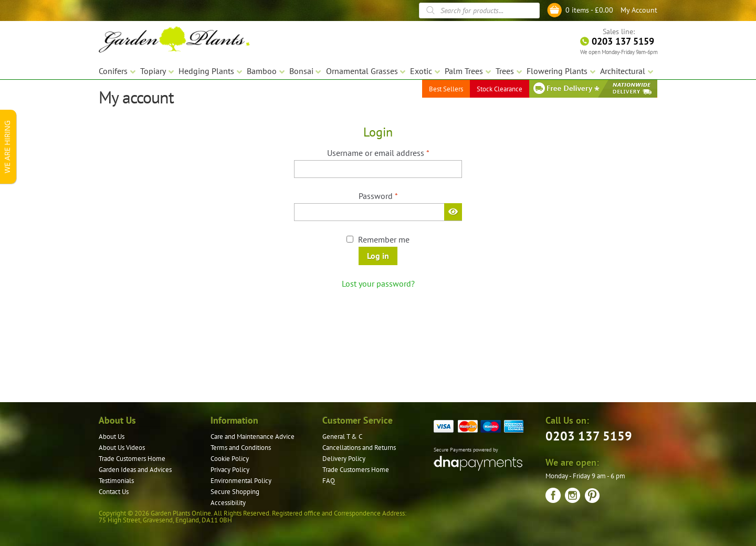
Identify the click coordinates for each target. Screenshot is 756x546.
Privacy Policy (230, 470)
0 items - (589, 10)
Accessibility (228, 503)
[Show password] (453, 212)
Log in (378, 256)
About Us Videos (122, 448)
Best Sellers (446, 89)
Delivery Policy (344, 459)
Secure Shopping (235, 492)
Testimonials (116, 481)
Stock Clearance (500, 89)
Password (394, 195)
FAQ (329, 481)
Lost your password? (378, 283)
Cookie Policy (230, 459)
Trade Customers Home (132, 459)
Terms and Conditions (241, 448)
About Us (112, 437)
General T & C (342, 437)
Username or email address (394, 152)
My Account (639, 10)
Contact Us (114, 492)
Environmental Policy (241, 481)
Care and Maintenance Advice (253, 437)
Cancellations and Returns (359, 448)
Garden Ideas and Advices (135, 470)
